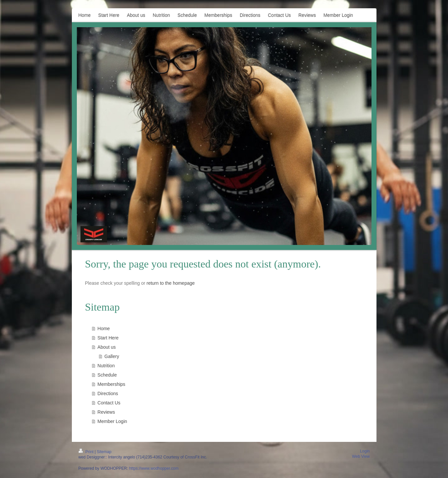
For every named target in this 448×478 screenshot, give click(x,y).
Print (87, 452)
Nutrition (106, 366)
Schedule (107, 375)
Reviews (106, 412)
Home (103, 329)
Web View (361, 456)
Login (365, 451)
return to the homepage (171, 283)
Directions (108, 393)
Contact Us (109, 403)
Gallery (112, 356)
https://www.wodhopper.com (154, 468)
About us (106, 347)
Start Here (108, 338)
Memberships (111, 384)
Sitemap (104, 452)
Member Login (112, 421)
